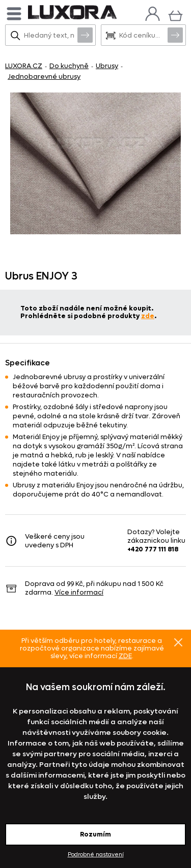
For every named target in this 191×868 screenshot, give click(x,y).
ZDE (125, 656)
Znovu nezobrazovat (178, 642)
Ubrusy (107, 66)
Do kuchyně (69, 66)
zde (148, 316)
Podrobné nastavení (96, 855)
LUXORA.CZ (24, 66)
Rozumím (95, 834)
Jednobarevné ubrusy (44, 76)
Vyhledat (85, 35)
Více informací (79, 592)
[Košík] (175, 14)
